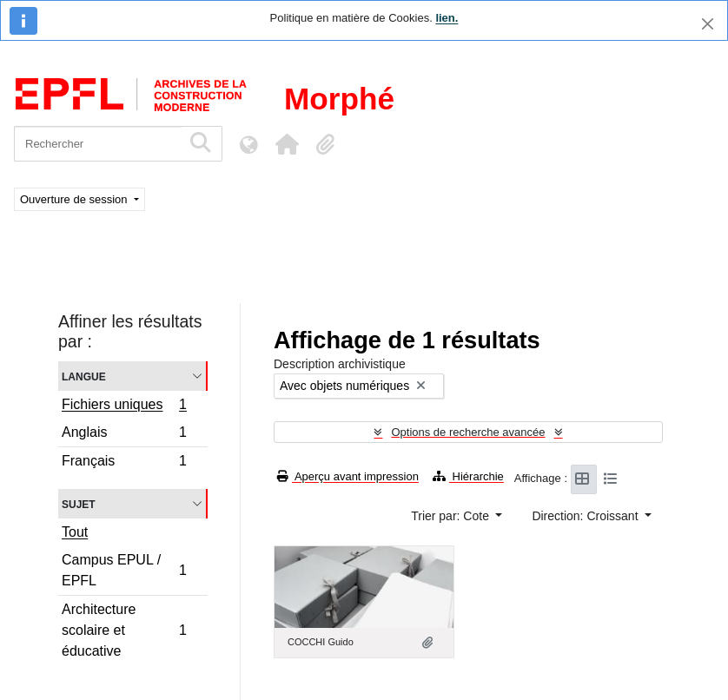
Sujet (79, 503)
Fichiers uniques (124, 406)
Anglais (124, 435)
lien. (447, 18)
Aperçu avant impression (348, 476)
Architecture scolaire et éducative (124, 630)
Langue (84, 376)
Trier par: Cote (452, 516)
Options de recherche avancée (468, 432)
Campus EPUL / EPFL (124, 570)
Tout (75, 532)
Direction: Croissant (586, 516)
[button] (287, 144)
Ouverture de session (75, 199)
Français (124, 463)
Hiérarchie (468, 476)
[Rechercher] (98, 144)
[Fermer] (708, 24)
